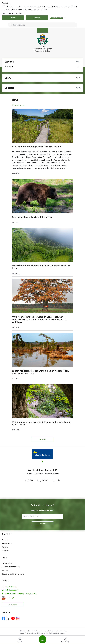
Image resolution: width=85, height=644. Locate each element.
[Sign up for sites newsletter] (43, 524)
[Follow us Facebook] (3, 618)
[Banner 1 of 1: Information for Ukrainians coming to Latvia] (43, 454)
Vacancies (5, 540)
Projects (5, 547)
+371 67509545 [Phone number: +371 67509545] (11, 586)
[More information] (13, 598)
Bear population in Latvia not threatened (32, 217)
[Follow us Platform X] (8, 618)
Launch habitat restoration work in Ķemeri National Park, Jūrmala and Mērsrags (41, 372)
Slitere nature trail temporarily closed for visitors (37, 147)
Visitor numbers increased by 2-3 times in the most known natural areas (41, 423)
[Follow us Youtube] (13, 618)
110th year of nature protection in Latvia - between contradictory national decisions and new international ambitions (39, 320)
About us (5, 551)
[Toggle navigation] (43, 639)
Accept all (37, 18)
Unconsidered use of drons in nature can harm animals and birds (42, 267)
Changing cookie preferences (13, 574)
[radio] (29, 480)
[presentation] (19, 491)
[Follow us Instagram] (18, 618)
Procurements (7, 543)
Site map (5, 570)
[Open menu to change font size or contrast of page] (65, 640)
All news (43, 439)
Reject (13, 18)
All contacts (13, 605)
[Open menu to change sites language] (20, 640)
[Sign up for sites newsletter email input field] (43, 516)
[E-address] (6, 598)
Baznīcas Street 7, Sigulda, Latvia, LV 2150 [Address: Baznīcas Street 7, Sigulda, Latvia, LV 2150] (20, 594)
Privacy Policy (7, 563)
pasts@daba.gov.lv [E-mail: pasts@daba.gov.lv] (12, 590)
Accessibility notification (11, 567)
